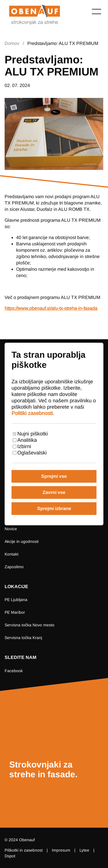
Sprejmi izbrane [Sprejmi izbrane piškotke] (54, 508)
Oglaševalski (32, 453)
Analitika (27, 440)
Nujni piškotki (33, 434)
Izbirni (24, 446)
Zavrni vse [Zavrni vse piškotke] (54, 492)
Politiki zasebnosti (32, 413)
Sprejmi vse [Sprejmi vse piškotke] (54, 476)
